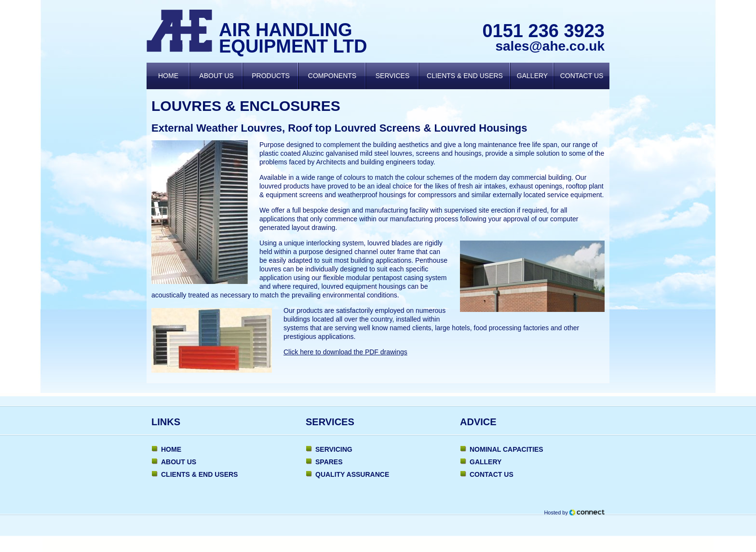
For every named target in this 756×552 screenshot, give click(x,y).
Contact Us (582, 76)
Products (271, 76)
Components (332, 76)
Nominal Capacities (506, 449)
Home (168, 76)
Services (393, 76)
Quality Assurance (352, 474)
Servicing (334, 449)
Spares (329, 462)
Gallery (532, 76)
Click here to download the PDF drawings (345, 352)
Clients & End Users (465, 76)
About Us (216, 76)
